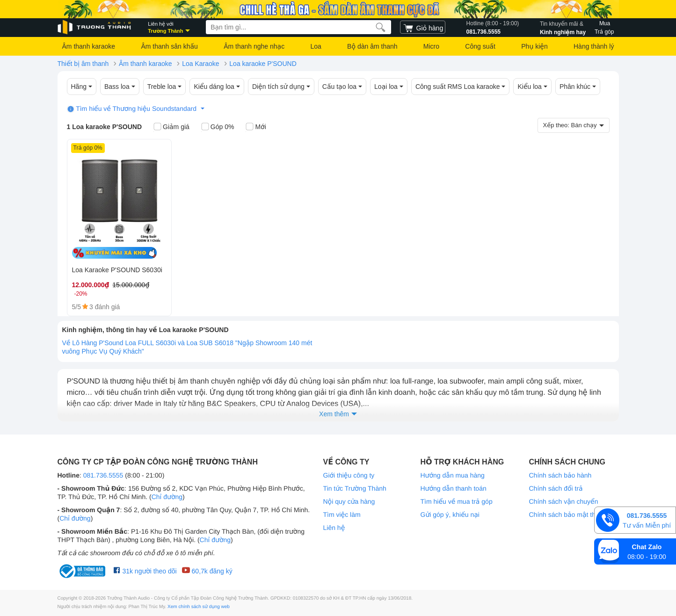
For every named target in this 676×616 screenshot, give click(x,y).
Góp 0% (218, 127)
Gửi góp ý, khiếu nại (450, 515)
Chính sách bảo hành (560, 475)
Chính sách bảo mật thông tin (572, 515)
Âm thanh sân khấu (169, 46)
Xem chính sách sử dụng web (199, 607)
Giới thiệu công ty (349, 475)
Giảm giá (171, 127)
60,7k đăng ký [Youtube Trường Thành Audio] (207, 571)
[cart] (423, 27)
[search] (381, 27)
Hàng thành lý (594, 46)
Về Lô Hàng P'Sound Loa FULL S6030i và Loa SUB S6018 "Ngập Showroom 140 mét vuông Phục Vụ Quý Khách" (187, 347)
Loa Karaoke (200, 64)
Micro (431, 46)
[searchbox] (298, 27)
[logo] (95, 27)
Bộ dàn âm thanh (372, 46)
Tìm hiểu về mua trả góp (457, 501)
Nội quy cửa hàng (349, 501)
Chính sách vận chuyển (564, 501)
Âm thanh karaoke (89, 46)
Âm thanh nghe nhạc (254, 46)
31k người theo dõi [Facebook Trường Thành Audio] (145, 571)
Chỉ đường (167, 497)
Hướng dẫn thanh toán (454, 488)
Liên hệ (334, 528)
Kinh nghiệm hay (563, 27)
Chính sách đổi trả (556, 488)
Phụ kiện (534, 46)
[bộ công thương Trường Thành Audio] (83, 571)
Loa (316, 46)
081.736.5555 (493, 27)
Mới (256, 127)
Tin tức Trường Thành (355, 488)
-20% (81, 294)
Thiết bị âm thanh (83, 64)
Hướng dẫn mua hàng (453, 475)
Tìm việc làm (342, 515)
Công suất (480, 46)
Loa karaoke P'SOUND (263, 64)
